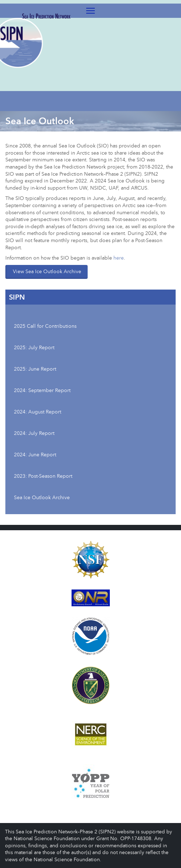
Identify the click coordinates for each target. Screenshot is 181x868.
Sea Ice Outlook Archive (42, 497)
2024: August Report (38, 412)
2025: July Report (34, 347)
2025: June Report (35, 369)
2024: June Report (35, 454)
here (119, 258)
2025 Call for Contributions (45, 326)
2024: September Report (42, 390)
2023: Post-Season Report (43, 476)
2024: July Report (34, 433)
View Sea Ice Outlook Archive (47, 271)
